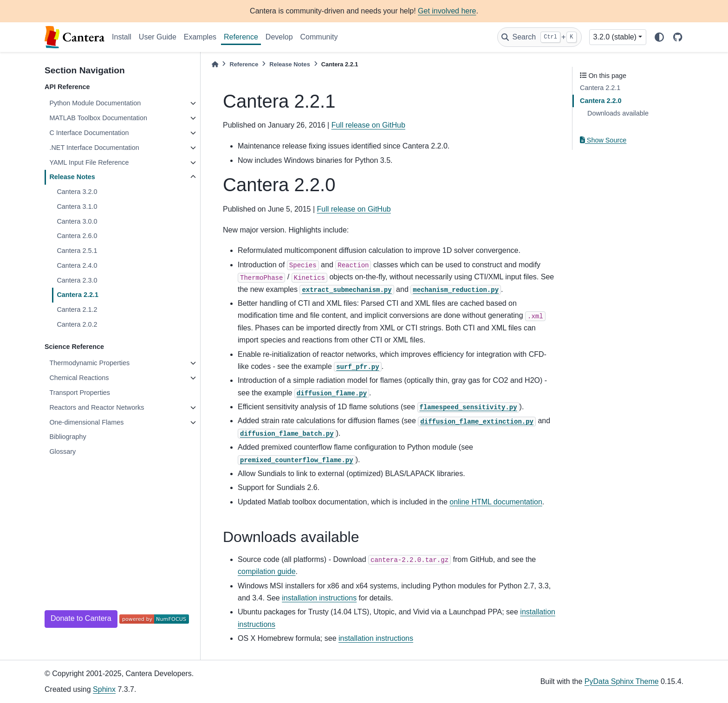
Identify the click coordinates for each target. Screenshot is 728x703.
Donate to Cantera (81, 618)
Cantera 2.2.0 (601, 101)
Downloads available (618, 113)
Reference (241, 37)
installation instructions (319, 598)
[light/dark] (659, 37)
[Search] (539, 37)
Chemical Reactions (79, 378)
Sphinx (104, 689)
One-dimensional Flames (86, 422)
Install (122, 37)
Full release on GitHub (368, 125)
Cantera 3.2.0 (77, 192)
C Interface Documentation (89, 133)
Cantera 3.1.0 (77, 206)
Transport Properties (80, 393)
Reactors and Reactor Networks (97, 407)
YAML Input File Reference (89, 162)
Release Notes (72, 177)
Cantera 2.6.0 (77, 236)
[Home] (215, 64)
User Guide (158, 37)
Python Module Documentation (95, 103)
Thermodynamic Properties (89, 363)
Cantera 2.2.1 (78, 295)
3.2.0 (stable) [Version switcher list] (615, 37)
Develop (279, 37)
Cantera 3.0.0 (77, 221)
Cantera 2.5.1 (77, 251)
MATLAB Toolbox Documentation (98, 118)
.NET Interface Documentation (94, 148)
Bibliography (68, 437)
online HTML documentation (496, 502)
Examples (200, 37)
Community (319, 37)
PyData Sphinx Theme (622, 681)
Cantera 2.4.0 (77, 265)
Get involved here (447, 11)
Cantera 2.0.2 (77, 324)
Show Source (603, 140)
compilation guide (267, 571)
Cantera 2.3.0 (77, 280)
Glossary (62, 451)
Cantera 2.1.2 (77, 310)
